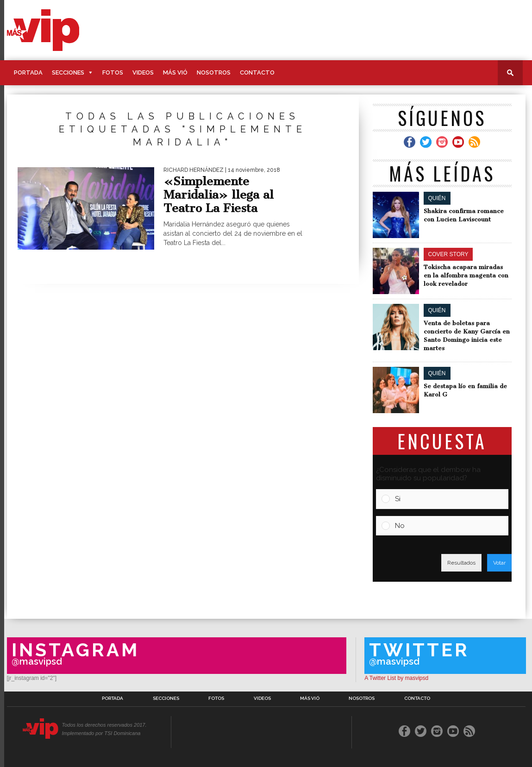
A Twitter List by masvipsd (396, 678)
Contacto (257, 72)
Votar (499, 563)
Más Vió (175, 72)
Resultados (461, 563)
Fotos (113, 72)
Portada (28, 72)
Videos (143, 72)
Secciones (68, 72)
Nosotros (214, 72)
